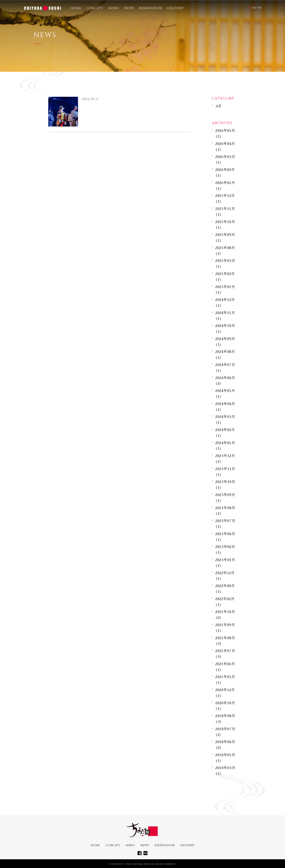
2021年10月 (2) (225, 615)
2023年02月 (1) (225, 550)
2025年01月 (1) (225, 290)
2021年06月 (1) (225, 667)
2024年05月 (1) (225, 394)
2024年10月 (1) (225, 329)
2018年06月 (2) (225, 745)
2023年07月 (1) (225, 524)
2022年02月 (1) (225, 602)
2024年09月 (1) (225, 342)
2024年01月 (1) (225, 446)
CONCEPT (95, 8)
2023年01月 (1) (225, 563)
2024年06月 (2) (225, 381)
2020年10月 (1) (225, 706)
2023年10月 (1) (225, 485)
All (218, 106)
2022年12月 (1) (225, 576)
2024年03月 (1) (225, 420)
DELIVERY (175, 8)
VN (259, 8)
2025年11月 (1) (225, 212)
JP (249, 8)
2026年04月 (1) (225, 147)
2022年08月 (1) (225, 589)
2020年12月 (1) (225, 693)
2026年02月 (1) (225, 173)
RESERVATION (151, 8)
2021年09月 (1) (225, 628)
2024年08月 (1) (225, 355)
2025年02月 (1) (225, 277)
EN (254, 8)
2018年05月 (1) (225, 758)
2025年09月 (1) (225, 238)
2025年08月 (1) (225, 251)
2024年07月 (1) (225, 368)
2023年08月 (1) (225, 511)
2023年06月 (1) (225, 537)
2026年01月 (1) (225, 186)
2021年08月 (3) (225, 641)
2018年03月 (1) (225, 771)
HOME (76, 8)
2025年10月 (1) (225, 225)
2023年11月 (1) (225, 472)
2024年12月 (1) (225, 303)
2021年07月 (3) (225, 654)
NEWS (129, 8)
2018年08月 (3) (225, 719)
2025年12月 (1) (225, 199)
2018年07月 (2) (225, 732)
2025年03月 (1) (225, 264)
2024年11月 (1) (225, 316)
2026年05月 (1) (225, 134)
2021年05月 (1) (225, 680)
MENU (114, 8)
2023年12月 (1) (225, 459)
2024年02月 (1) (225, 433)
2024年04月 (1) (225, 407)
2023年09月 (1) (225, 498)
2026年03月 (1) (225, 160)
